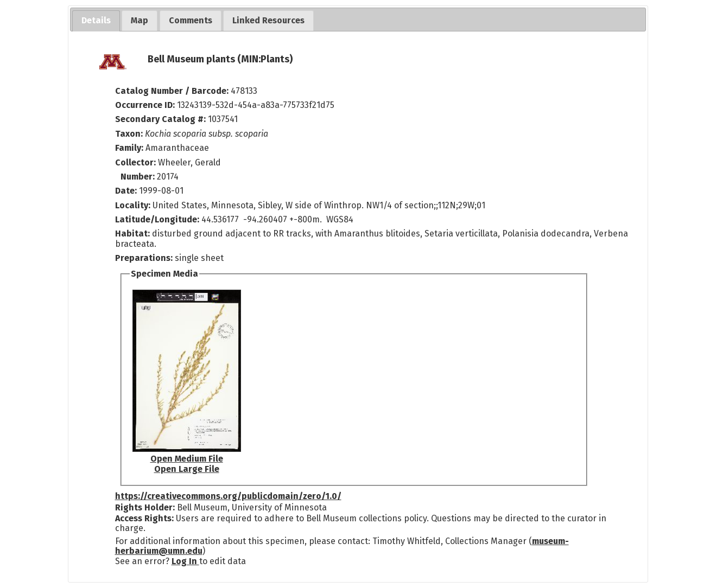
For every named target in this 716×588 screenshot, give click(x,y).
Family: (129, 148)
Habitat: (134, 234)
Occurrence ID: (146, 105)
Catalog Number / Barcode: (173, 91)
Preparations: (144, 258)
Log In (185, 561)
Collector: (137, 162)
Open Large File (187, 469)
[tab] (96, 21)
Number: (139, 177)
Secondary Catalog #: (160, 119)
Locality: (133, 205)
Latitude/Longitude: (157, 219)
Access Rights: (144, 518)
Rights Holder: (145, 507)
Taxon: (129, 134)
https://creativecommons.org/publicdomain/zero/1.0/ (228, 496)
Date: (126, 191)
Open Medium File (187, 459)
